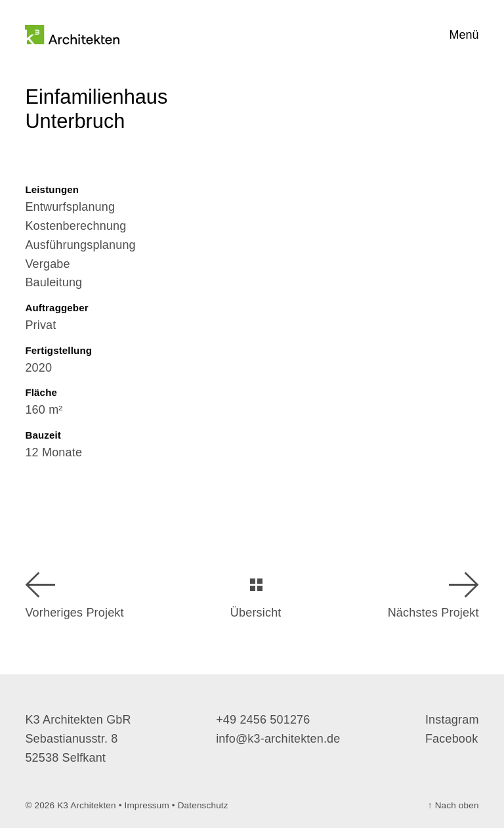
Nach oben (453, 805)
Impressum (147, 805)
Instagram (452, 720)
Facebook (452, 739)
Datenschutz (203, 805)
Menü (464, 35)
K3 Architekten (87, 805)
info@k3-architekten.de (278, 739)
